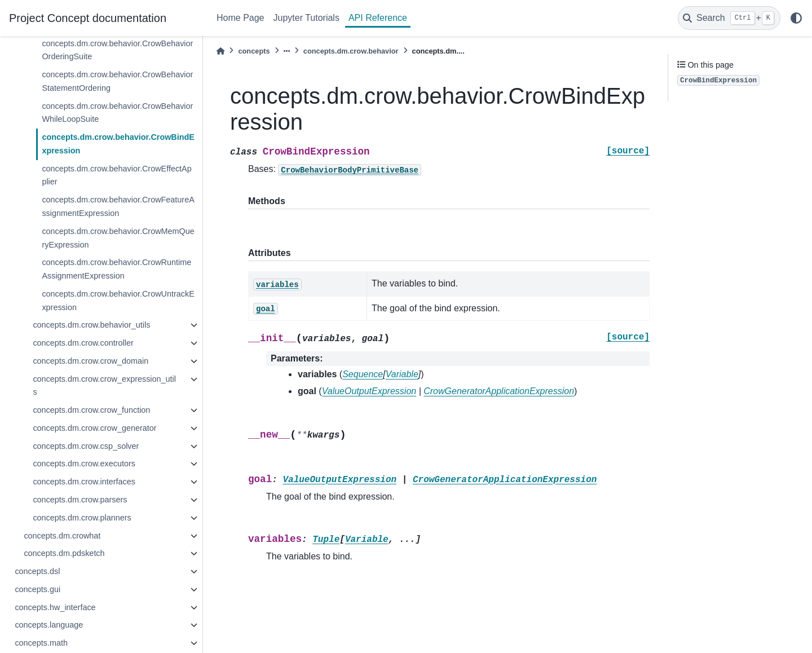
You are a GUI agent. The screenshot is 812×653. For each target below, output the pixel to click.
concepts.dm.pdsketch (64, 553)
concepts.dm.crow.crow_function (91, 410)
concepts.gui (37, 589)
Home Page (240, 18)
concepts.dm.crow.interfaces (84, 482)
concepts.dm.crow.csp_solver (86, 446)
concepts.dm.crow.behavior (351, 51)
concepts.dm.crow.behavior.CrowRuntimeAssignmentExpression (116, 269)
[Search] (729, 18)
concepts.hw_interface (55, 607)
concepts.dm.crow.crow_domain (91, 361)
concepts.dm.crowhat (62, 536)
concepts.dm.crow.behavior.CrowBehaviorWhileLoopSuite (117, 113)
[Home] (220, 51)
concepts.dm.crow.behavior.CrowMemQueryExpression (118, 238)
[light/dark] (796, 18)
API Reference (378, 18)
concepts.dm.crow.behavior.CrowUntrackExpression (118, 301)
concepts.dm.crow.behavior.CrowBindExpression (118, 144)
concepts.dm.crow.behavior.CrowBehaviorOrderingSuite (117, 50)
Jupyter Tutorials (306, 18)
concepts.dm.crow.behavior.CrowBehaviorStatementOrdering (117, 81)
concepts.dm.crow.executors (84, 464)
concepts (254, 51)
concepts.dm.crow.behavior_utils (91, 325)
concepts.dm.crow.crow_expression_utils (104, 386)
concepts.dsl (37, 571)
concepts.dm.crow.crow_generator (94, 428)
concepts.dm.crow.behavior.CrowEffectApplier (116, 175)
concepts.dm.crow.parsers (80, 500)
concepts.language (49, 625)
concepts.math (41, 643)
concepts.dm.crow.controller (83, 343)
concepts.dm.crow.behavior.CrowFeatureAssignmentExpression (118, 206)
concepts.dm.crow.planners (82, 518)
